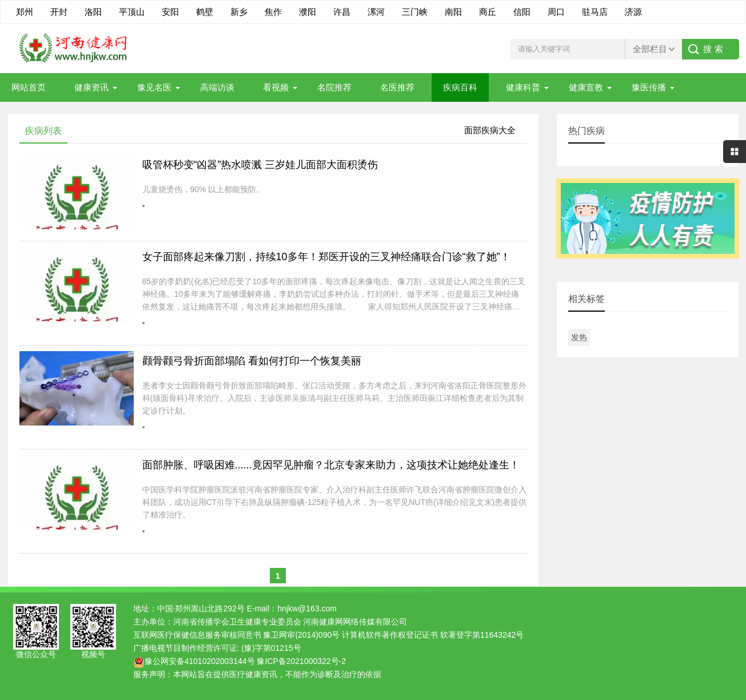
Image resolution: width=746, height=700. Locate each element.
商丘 (488, 12)
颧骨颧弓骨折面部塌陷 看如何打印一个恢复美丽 (252, 361)
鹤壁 (205, 12)
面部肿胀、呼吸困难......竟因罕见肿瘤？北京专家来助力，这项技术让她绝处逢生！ (331, 465)
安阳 (170, 12)
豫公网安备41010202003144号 (200, 661)
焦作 (273, 12)
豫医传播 (649, 87)
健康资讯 (91, 87)
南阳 (453, 12)
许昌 (342, 12)
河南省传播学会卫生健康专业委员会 (237, 622)
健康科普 (523, 87)
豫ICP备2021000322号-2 (301, 661)
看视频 (276, 87)
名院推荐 (334, 87)
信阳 (522, 12)
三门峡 (415, 12)
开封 (59, 12)
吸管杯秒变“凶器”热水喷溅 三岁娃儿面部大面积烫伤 (260, 165)
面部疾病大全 (490, 130)
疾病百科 (460, 87)
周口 (556, 12)
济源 (633, 12)
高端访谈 (217, 87)
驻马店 (595, 12)
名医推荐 (397, 87)
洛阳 (93, 12)
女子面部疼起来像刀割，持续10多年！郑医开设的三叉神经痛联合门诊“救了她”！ (326, 257)
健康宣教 (586, 87)
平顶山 (132, 12)
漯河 (376, 12)
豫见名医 (154, 87)
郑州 (25, 12)
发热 (579, 337)
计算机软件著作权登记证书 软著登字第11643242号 (433, 635)
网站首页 (29, 87)
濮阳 (308, 12)
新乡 (239, 12)
